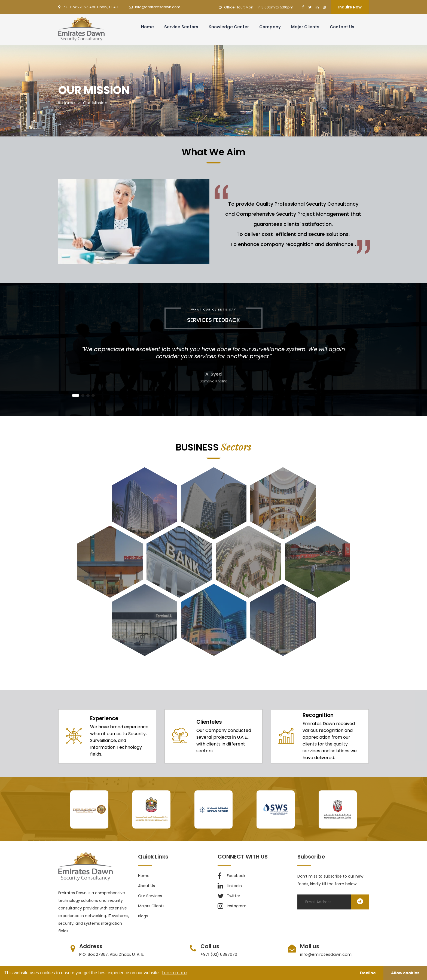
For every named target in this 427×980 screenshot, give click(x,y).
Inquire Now (350, 7)
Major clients (305, 27)
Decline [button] (368, 973)
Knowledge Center (229, 27)
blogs (143, 916)
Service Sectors (181, 27)
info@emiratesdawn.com (158, 7)
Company (270, 27)
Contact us (342, 27)
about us (147, 886)
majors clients (151, 906)
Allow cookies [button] (405, 973)
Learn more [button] (174, 973)
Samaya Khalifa (213, 381)
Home (147, 27)
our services (150, 896)
